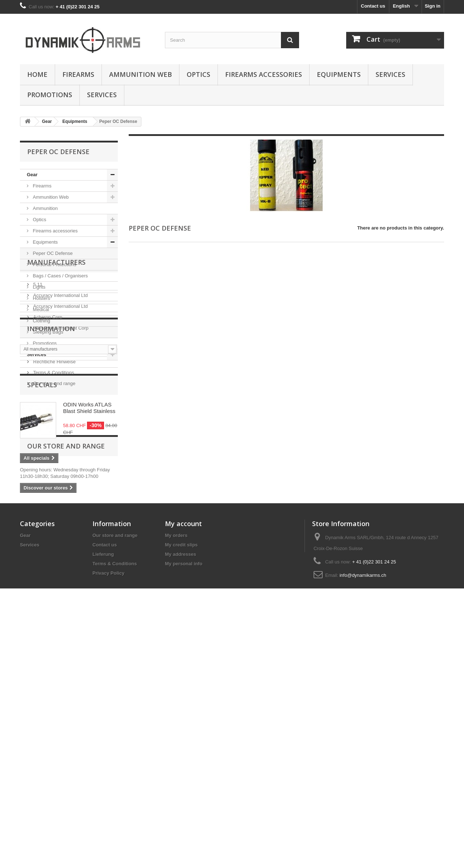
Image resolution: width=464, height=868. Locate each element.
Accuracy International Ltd (60, 412)
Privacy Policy (108, 818)
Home (37, 74)
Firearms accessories (264, 74)
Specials (42, 573)
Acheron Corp (47, 434)
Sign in (433, 6)
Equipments (339, 74)
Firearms (78, 74)
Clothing (41, 321)
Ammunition (45, 208)
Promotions (50, 95)
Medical (40, 309)
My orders (176, 780)
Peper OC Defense (52, 253)
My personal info (184, 809)
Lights (38, 287)
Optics (198, 74)
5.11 (37, 402)
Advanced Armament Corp (60, 445)
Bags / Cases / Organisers (60, 276)
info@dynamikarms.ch (363, 820)
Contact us (373, 6)
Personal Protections (54, 264)
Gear (32, 175)
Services (390, 74)
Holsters (41, 298)
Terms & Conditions (53, 534)
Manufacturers (56, 382)
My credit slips (181, 790)
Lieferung (42, 512)
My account (183, 769)
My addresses (181, 799)
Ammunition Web (140, 74)
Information (51, 493)
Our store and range (54, 545)
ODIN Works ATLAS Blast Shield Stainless (89, 596)
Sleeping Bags (47, 332)
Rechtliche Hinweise (54, 523)
